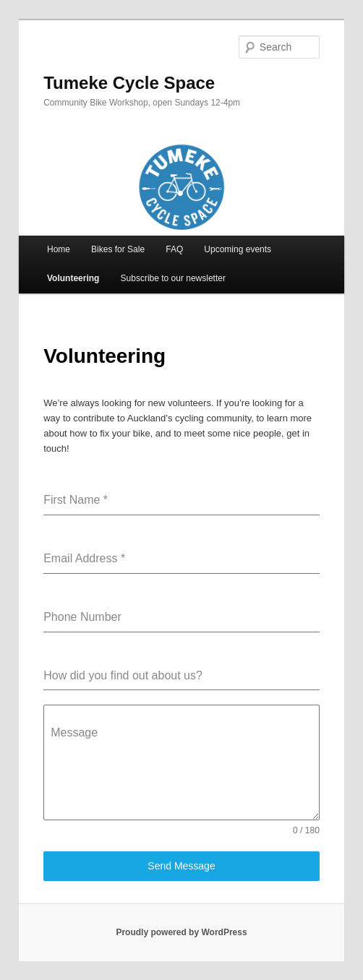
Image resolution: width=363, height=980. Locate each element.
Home (59, 249)
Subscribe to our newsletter (173, 278)
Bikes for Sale (118, 249)
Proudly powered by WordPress (181, 932)
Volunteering (73, 278)
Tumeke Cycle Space (129, 83)
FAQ (174, 249)
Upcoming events (238, 249)
